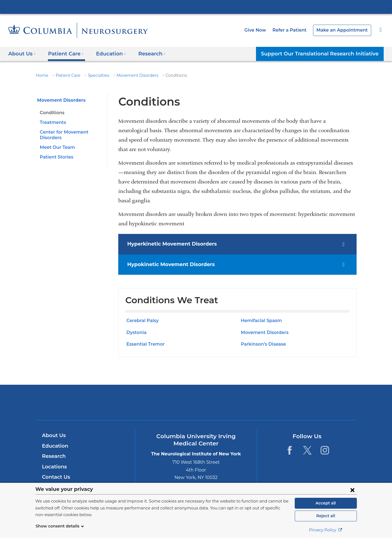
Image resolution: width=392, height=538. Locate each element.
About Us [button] (22, 54)
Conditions (52, 113)
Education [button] (106, 54)
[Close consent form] (352, 490)
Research (53, 456)
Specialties (93, 75)
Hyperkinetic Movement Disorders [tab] (167, 244)
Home (41, 75)
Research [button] (145, 54)
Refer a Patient (296, 30)
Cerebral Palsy (142, 321)
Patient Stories (55, 157)
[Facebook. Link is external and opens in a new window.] (290, 450)
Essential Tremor (144, 344)
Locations (54, 467)
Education (54, 446)
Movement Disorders (129, 75)
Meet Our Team (56, 147)
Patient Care (65, 75)
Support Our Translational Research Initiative (324, 54)
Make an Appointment (345, 30)
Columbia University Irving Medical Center (196, 7)
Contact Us (55, 477)
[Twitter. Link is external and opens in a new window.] (307, 450)
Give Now (264, 30)
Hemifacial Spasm (260, 321)
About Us (53, 435)
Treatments (52, 122)
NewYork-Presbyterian (196, 406)
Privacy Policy (326, 530)
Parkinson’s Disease (262, 344)
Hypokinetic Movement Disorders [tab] (167, 264)
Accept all (326, 503)
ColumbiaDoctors (276, 402)
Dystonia (136, 332)
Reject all (326, 516)
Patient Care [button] (63, 54)
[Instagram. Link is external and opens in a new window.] (325, 450)
